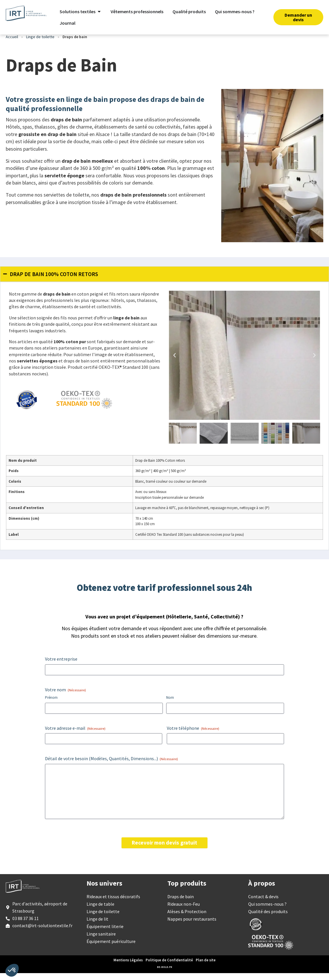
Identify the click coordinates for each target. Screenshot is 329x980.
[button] (175, 362)
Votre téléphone (193, 735)
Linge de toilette (40, 44)
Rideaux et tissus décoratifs (113, 903)
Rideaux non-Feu (184, 911)
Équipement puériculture (111, 948)
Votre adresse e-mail (75, 735)
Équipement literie (105, 933)
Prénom (51, 704)
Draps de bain (181, 903)
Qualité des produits (268, 918)
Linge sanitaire (101, 941)
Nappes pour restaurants (192, 926)
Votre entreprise (61, 666)
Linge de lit (97, 926)
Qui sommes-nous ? (267, 911)
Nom (170, 704)
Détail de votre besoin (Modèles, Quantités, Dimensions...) (111, 765)
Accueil (12, 44)
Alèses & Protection (187, 918)
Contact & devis (263, 903)
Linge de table (100, 911)
